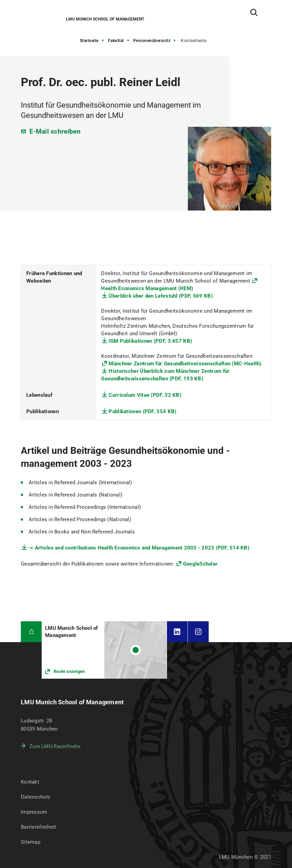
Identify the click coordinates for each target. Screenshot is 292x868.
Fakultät (116, 41)
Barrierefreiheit (38, 827)
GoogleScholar (200, 564)
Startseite (89, 41)
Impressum (34, 812)
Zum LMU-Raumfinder (55, 746)
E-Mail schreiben (55, 131)
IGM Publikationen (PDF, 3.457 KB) (150, 341)
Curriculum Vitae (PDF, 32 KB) (145, 395)
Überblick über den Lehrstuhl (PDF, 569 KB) (161, 296)
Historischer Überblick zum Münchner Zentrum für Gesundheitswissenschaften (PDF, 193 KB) (165, 375)
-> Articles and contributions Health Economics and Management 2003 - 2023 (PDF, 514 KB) (139, 548)
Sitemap (31, 842)
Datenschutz (36, 797)
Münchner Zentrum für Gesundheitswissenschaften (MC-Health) (185, 364)
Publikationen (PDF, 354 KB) (142, 411)
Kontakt (30, 782)
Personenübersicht (152, 41)
